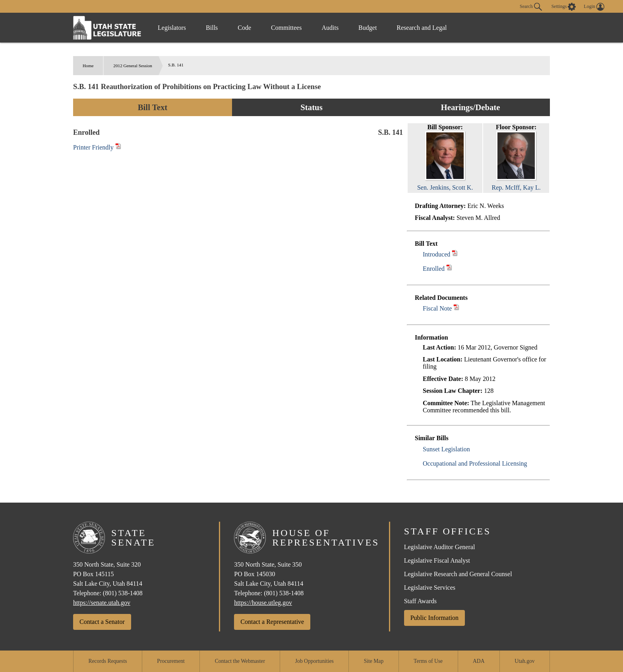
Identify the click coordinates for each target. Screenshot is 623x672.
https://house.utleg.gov (263, 603)
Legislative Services (430, 588)
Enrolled (434, 269)
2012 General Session (133, 66)
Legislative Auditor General (440, 547)
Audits (330, 28)
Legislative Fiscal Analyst (437, 560)
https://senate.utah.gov (102, 603)
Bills (212, 28)
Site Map (374, 661)
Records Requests (107, 661)
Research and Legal (422, 28)
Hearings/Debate (470, 107)
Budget (368, 28)
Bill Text (153, 107)
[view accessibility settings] (564, 7)
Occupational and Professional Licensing (475, 463)
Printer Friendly (97, 147)
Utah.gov (524, 661)
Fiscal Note (437, 308)
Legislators (172, 28)
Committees (286, 28)
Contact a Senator (102, 622)
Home (88, 66)
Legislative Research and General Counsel (458, 574)
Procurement (171, 661)
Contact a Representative (272, 622)
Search (531, 7)
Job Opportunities (314, 661)
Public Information (434, 618)
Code (244, 28)
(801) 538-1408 (123, 593)
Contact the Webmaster (240, 661)
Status (311, 107)
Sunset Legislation (446, 449)
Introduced (436, 254)
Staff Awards (420, 601)
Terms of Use (428, 661)
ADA (479, 661)
